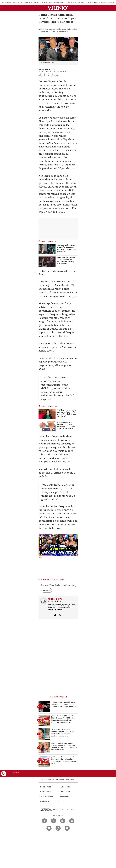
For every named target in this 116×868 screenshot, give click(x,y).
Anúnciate (45, 801)
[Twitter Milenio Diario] (54, 821)
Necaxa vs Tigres (60, 3)
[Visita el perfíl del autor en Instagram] (55, 615)
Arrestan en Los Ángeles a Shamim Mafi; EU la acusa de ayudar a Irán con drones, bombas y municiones (62, 733)
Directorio (65, 787)
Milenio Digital (47, 69)
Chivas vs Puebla (46, 3)
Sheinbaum (112, 3)
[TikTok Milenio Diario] (58, 828)
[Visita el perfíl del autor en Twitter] (60, 615)
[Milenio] (58, 8)
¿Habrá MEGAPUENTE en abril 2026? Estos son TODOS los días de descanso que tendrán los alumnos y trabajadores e (63, 719)
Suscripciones (47, 796)
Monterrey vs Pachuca (86, 3)
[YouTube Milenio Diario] (49, 828)
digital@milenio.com (55, 601)
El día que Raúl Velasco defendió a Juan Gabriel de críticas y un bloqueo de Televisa (66, 248)
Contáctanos (46, 792)
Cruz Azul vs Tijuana (32, 3)
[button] (2, 9)
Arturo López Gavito (51, 585)
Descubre (47, 590)
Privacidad (66, 792)
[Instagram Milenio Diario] (63, 821)
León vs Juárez (72, 3)
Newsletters (46, 787)
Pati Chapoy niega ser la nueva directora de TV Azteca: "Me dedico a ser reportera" (67, 413)
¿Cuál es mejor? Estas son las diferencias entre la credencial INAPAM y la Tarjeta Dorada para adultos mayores (64, 746)
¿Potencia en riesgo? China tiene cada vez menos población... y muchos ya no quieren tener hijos (64, 704)
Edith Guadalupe (101, 3)
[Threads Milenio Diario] (72, 821)
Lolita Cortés (69, 585)
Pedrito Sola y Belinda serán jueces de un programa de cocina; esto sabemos (66, 261)
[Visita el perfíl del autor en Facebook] (50, 615)
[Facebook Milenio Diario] (44, 821)
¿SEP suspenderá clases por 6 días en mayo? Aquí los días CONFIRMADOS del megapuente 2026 (64, 760)
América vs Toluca (18, 3)
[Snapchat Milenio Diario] (67, 828)
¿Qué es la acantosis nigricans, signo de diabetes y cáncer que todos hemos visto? (66, 425)
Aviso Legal (66, 796)
